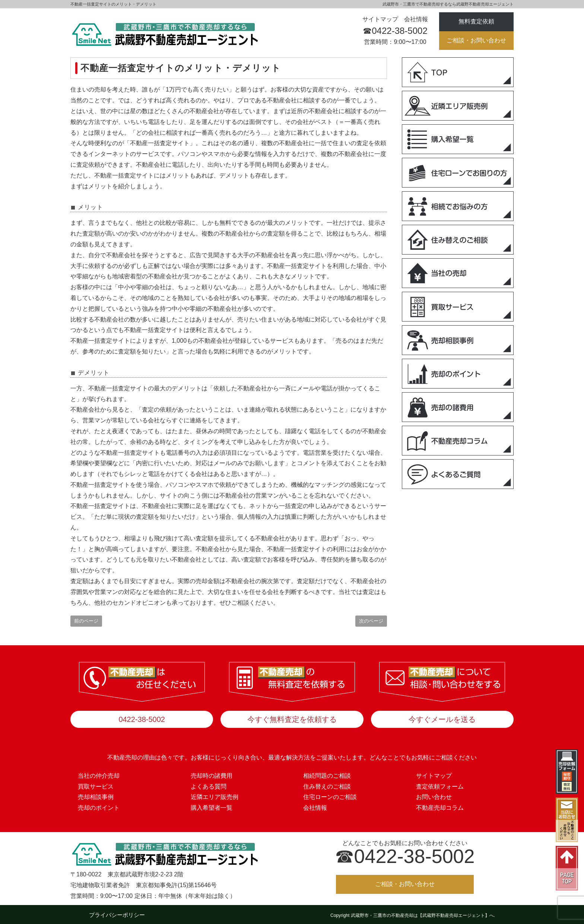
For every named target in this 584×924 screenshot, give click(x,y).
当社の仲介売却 (99, 773)
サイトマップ (380, 19)
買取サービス (96, 784)
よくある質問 (209, 784)
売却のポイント (99, 806)
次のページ (371, 621)
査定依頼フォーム (440, 784)
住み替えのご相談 (327, 784)
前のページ (86, 621)
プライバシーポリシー (117, 913)
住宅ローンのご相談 (330, 795)
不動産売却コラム (440, 806)
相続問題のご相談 (327, 773)
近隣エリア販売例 (215, 795)
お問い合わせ (434, 795)
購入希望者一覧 (212, 806)
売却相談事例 (96, 795)
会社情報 (416, 19)
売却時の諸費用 (212, 773)
